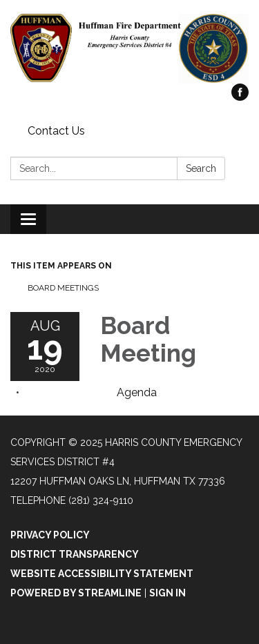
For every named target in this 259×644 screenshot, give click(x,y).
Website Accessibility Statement (102, 574)
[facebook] (240, 97)
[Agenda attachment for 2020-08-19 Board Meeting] (137, 392)
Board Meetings (63, 288)
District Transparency (75, 554)
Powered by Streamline (76, 593)
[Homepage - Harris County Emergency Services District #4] (129, 49)
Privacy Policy (50, 535)
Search (201, 168)
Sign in (167, 593)
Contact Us (56, 131)
